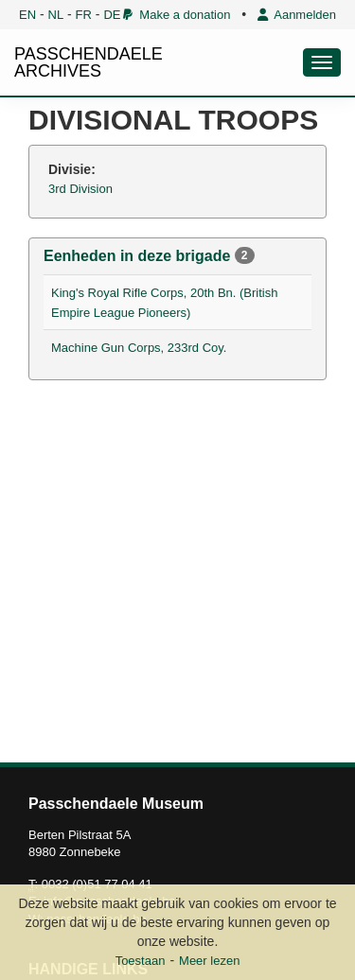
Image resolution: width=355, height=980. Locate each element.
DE (112, 15)
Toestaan (141, 961)
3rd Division (80, 189)
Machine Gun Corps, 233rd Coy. (139, 348)
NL (56, 15)
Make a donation (177, 15)
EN (27, 15)
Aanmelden (297, 15)
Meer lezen (209, 961)
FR (84, 15)
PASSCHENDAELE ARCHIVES (89, 62)
